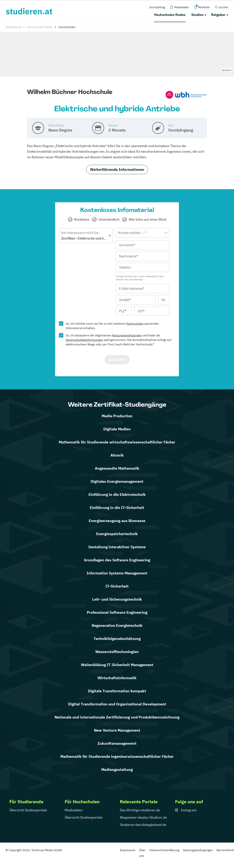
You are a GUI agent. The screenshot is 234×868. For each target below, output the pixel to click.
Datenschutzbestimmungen (84, 340)
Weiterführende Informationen (117, 169)
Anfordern (117, 360)
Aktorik (117, 455)
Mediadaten (74, 810)
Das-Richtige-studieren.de (140, 810)
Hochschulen (135, 324)
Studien (197, 15)
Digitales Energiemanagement (117, 481)
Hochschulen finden (170, 15)
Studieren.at (13, 27)
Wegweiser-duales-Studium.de (143, 817)
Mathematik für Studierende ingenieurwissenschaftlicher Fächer (117, 756)
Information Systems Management (117, 573)
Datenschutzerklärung (164, 850)
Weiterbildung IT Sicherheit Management (117, 665)
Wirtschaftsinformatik (117, 678)
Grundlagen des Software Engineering (117, 560)
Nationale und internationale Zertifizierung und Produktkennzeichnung (117, 717)
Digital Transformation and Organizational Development (117, 704)
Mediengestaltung (117, 769)
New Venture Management (117, 730)
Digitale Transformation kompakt (117, 691)
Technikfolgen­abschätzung (117, 639)
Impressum (128, 850)
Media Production (117, 416)
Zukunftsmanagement (117, 743)
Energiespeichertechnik (117, 534)
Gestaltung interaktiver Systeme (117, 547)
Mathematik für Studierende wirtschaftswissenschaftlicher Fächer (117, 442)
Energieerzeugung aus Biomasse (117, 521)
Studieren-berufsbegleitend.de (143, 825)
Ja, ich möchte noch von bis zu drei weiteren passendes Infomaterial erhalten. (112, 326)
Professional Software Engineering (117, 612)
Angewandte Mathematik (117, 468)
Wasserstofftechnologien (117, 652)
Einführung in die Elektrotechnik (117, 494)
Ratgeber (218, 15)
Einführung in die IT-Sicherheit (117, 508)
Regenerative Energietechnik (117, 625)
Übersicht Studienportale (28, 810)
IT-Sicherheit (117, 586)
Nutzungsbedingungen (127, 335)
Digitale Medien (117, 429)
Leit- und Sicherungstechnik (117, 599)
